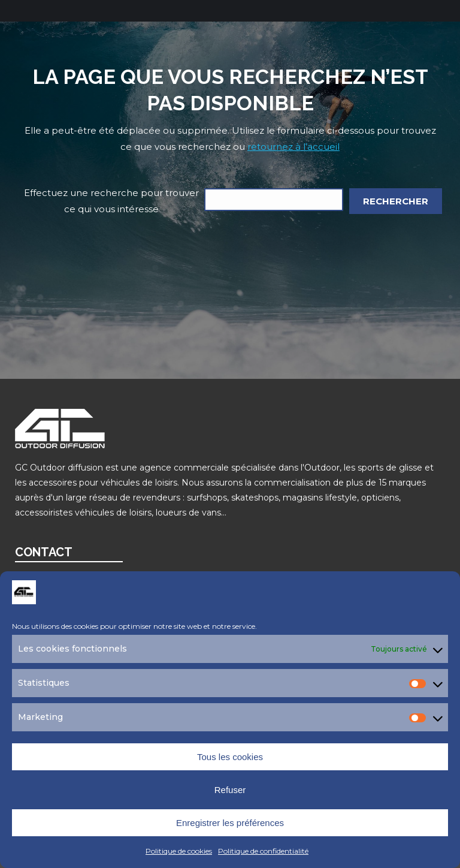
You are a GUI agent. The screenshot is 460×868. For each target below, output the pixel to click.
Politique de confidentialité (263, 851)
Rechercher (396, 201)
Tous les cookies (230, 757)
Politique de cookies (179, 851)
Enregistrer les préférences (230, 823)
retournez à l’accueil (293, 147)
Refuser (230, 790)
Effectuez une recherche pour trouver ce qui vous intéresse (111, 201)
